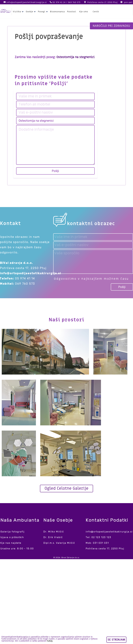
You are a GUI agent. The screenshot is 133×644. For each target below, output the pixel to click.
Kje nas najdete (11, 543)
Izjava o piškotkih (12, 537)
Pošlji (55, 171)
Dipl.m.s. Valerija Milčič (59, 543)
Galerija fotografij (12, 532)
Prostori (72, 12)
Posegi (43, 12)
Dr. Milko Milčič (54, 532)
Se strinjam (116, 640)
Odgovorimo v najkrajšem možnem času (91, 279)
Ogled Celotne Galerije (66, 488)
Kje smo (84, 12)
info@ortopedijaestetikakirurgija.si (27, 2)
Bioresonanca (57, 12)
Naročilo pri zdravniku (111, 26)
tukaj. (50, 641)
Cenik (96, 12)
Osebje (31, 12)
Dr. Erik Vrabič (53, 537)
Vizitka (19, 12)
